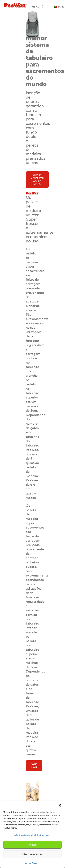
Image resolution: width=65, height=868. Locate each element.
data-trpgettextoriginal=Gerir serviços (32, 835)
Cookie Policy (31, 863)
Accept (33, 845)
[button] (60, 805)
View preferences (33, 854)
